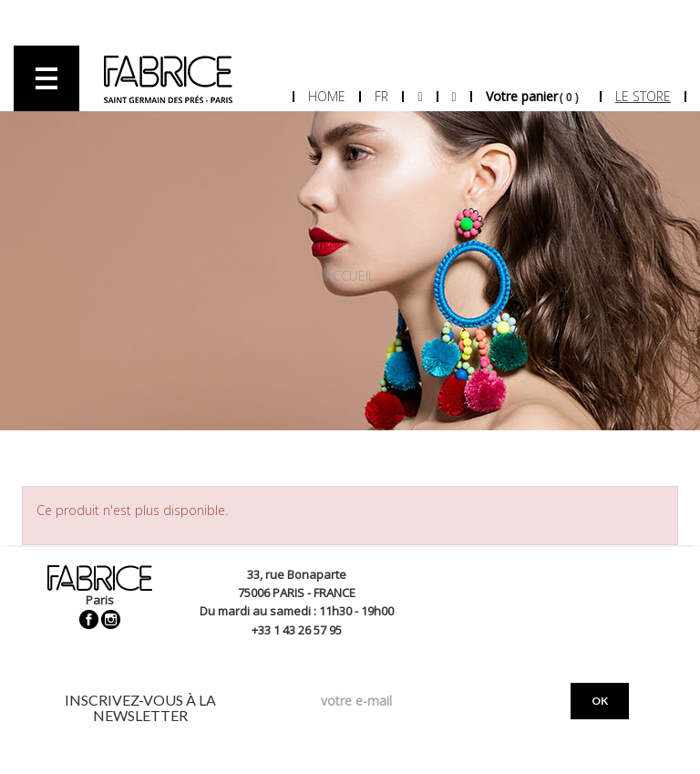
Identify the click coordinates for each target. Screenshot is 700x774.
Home (327, 96)
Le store (643, 96)
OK (600, 701)
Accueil (350, 276)
